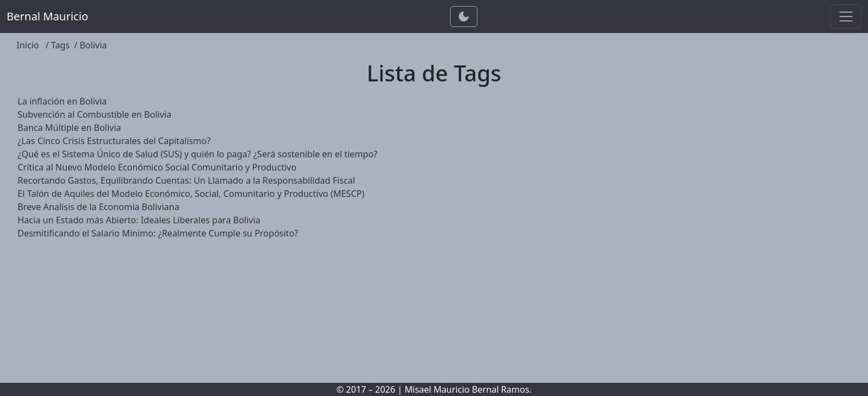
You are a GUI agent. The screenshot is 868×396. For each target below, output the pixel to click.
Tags (60, 45)
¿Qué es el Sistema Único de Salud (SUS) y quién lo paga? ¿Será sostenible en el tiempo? (197, 154)
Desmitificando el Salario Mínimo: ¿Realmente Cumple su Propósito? (158, 233)
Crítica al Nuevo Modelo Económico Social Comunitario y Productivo (157, 167)
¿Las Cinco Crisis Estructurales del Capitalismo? (114, 141)
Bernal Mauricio (47, 16)
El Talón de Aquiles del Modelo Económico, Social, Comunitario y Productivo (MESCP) (191, 194)
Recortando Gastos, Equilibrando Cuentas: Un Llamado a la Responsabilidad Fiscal (186, 180)
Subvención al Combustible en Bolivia (94, 114)
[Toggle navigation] (846, 16)
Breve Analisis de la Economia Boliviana (98, 207)
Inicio (28, 45)
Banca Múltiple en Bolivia (69, 128)
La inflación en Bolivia (62, 101)
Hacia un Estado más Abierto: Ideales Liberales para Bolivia (139, 220)
